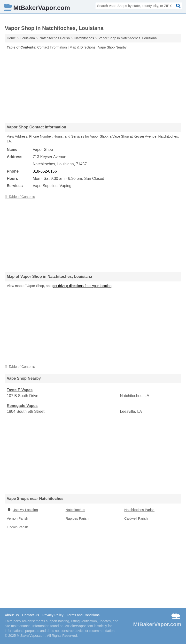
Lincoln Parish (17, 527)
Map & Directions (82, 47)
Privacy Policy (53, 615)
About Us (12, 615)
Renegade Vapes (22, 406)
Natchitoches (75, 510)
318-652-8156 (45, 171)
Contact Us (30, 615)
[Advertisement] (93, 86)
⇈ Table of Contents (20, 197)
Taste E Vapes (20, 390)
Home (11, 38)
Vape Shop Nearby (112, 47)
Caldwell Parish (136, 518)
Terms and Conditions (83, 615)
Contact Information (52, 47)
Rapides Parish (77, 518)
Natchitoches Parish (139, 510)
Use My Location (22, 510)
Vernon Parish (17, 518)
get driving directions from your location (82, 286)
